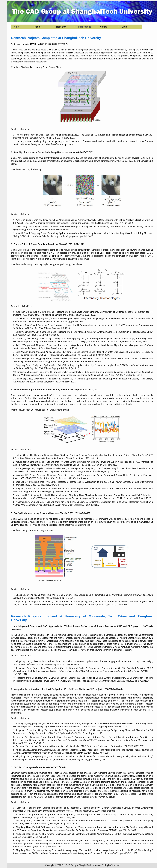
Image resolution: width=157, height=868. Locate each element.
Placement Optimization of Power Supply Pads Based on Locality (107, 379)
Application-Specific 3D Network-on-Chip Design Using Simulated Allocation (114, 756)
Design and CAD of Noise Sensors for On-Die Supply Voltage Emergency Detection (73, 489)
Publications (85, 27)
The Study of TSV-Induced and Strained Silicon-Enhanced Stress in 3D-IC (107, 141)
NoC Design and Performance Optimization (103, 746)
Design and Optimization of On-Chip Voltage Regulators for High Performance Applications (76, 365)
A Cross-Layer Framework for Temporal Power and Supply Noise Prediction (98, 462)
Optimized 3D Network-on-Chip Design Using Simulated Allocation (112, 730)
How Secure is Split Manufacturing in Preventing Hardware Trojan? (107, 595)
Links (125, 27)
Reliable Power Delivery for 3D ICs (105, 834)
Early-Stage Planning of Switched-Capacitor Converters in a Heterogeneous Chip (113, 332)
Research (61, 27)
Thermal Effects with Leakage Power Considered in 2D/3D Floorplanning (115, 850)
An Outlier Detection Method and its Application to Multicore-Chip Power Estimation (90, 482)
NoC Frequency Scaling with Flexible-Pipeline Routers (108, 750)
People (38, 27)
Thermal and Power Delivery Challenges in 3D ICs (106, 808)
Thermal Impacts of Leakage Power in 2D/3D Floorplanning (105, 815)
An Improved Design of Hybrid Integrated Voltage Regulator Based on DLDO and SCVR (92, 319)
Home (16, 27)
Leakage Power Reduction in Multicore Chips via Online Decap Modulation (91, 359)
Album (103, 27)
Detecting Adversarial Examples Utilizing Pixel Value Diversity (79, 227)
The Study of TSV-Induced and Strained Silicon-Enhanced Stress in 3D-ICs (116, 135)
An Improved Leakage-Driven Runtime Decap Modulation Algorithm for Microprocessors (99, 345)
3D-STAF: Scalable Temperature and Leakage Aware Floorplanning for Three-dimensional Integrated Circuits (83, 842)
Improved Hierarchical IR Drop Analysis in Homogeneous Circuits (87, 325)
